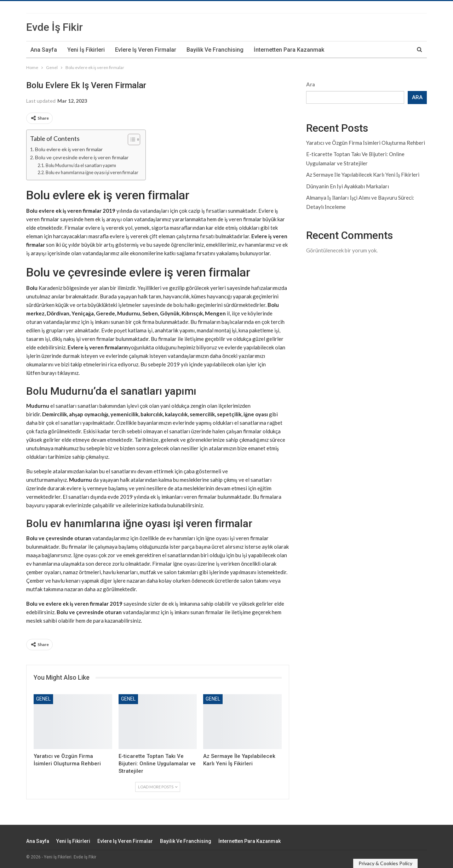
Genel (43, 699)
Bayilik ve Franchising (215, 50)
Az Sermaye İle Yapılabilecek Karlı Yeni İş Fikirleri (363, 175)
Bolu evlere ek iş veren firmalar (69, 149)
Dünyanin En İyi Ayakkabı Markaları (348, 186)
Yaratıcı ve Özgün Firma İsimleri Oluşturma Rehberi (366, 143)
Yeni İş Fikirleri (86, 50)
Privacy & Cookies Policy (385, 863)
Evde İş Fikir (55, 27)
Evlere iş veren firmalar (146, 50)
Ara (311, 84)
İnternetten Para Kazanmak (289, 50)
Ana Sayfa (44, 50)
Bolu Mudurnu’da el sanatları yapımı (81, 165)
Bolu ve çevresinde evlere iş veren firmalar (82, 157)
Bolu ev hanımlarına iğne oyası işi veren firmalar (92, 172)
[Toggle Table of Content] (130, 139)
